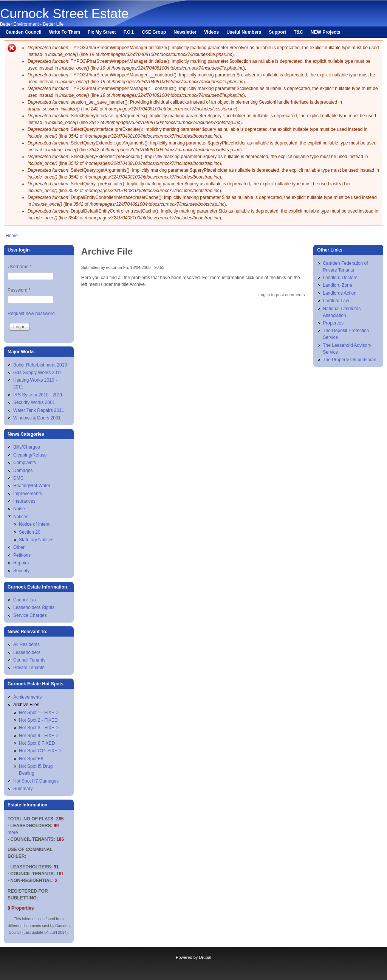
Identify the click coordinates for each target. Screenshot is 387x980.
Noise (19, 509)
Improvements (28, 494)
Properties (333, 323)
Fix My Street (102, 32)
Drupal (205, 957)
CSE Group (154, 32)
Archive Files (26, 705)
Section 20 (30, 532)
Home (12, 236)
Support (277, 32)
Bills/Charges (27, 447)
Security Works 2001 (34, 402)
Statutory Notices (36, 540)
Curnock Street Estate (64, 13)
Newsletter (185, 32)
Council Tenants (29, 660)
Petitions (22, 555)
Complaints (25, 463)
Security (21, 571)
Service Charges (30, 615)
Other (19, 547)
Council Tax (25, 600)
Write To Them (65, 32)
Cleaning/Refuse (30, 455)
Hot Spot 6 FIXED (37, 743)
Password (19, 290)
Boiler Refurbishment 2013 (40, 365)
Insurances (24, 501)
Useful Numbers (244, 32)
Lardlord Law (336, 301)
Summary (23, 789)
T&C (298, 32)
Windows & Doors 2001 (37, 418)
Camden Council (24, 32)
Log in (264, 295)
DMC (18, 478)
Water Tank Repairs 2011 (39, 410)
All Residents (26, 645)
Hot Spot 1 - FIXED (38, 713)
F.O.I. (129, 32)
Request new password (31, 314)
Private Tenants (29, 668)
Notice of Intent (34, 524)
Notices (21, 517)
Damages (23, 471)
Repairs (21, 563)
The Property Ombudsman (349, 360)
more (13, 832)
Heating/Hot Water (32, 486)
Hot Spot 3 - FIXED (38, 728)
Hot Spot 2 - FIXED (38, 720)
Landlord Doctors (340, 278)
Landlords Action (340, 293)
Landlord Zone (337, 285)
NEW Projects (326, 32)
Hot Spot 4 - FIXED (38, 736)
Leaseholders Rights (34, 607)
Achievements (27, 697)
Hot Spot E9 (31, 759)
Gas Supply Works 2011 (38, 373)
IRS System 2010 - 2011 (38, 395)
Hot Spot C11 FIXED (40, 751)
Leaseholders (27, 652)
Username (19, 267)
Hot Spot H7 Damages (36, 781)
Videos (211, 32)
